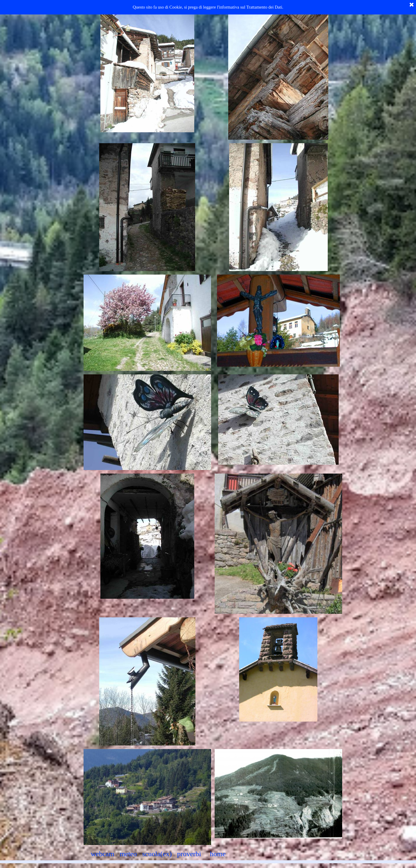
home (218, 854)
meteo (128, 854)
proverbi (189, 854)
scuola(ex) (157, 854)
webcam (102, 854)
